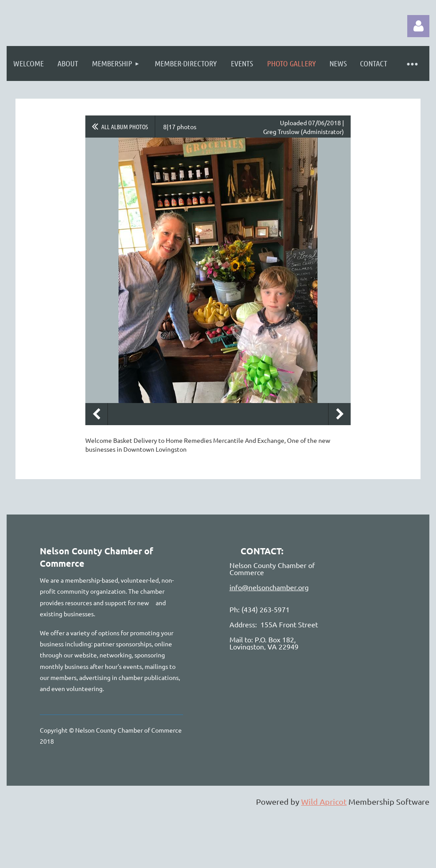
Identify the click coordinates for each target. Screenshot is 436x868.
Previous (96, 414)
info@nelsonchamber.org (269, 587)
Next (340, 414)
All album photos (125, 127)
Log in (418, 26)
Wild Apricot (324, 801)
